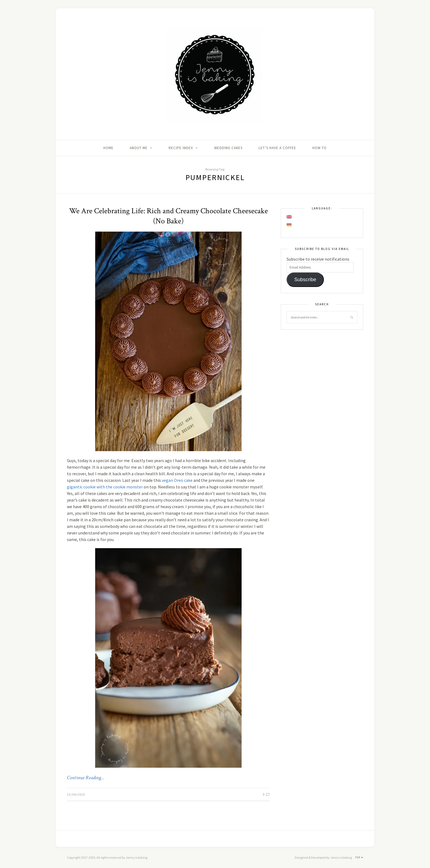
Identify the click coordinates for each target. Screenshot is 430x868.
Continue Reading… (86, 778)
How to (319, 148)
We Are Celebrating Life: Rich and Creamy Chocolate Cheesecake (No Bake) (169, 216)
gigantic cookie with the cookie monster (105, 487)
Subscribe (305, 280)
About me (139, 148)
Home (108, 148)
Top (359, 857)
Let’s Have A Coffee (277, 148)
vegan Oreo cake (177, 480)
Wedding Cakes (228, 148)
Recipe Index (181, 148)
